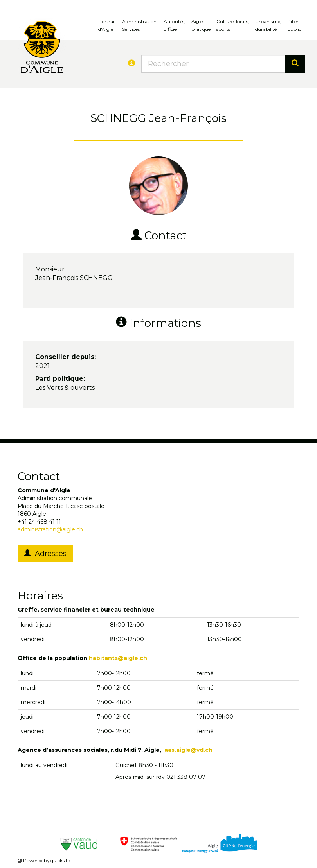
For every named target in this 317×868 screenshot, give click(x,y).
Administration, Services (140, 25)
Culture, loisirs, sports (233, 25)
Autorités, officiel (175, 25)
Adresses (45, 554)
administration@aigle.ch (50, 529)
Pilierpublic (294, 25)
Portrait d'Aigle (107, 25)
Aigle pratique (201, 25)
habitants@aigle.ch (118, 658)
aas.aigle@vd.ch (188, 750)
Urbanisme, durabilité (268, 25)
